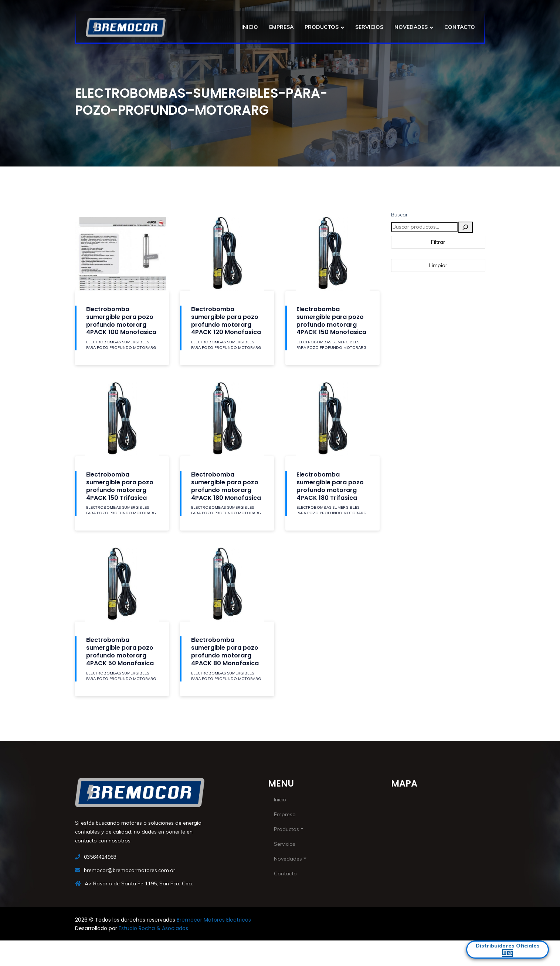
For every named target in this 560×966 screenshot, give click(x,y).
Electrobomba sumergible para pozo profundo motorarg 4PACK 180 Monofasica (226, 486)
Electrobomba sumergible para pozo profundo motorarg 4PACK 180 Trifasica (330, 486)
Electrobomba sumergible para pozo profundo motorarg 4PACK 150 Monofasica (331, 321)
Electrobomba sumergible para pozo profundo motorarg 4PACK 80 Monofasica (225, 651)
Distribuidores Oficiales (508, 950)
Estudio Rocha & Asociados (153, 928)
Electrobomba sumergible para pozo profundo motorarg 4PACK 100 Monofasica (121, 321)
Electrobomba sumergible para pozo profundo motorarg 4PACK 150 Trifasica (120, 486)
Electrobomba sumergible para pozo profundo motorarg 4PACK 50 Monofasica (120, 651)
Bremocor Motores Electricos (214, 920)
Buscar (399, 215)
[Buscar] (465, 227)
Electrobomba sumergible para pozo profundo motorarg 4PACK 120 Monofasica (226, 321)
